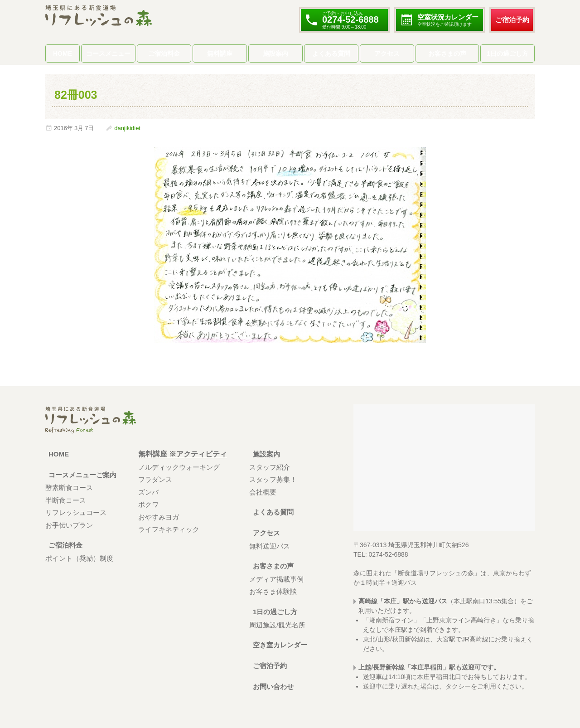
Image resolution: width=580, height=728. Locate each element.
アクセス (387, 53)
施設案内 (275, 53)
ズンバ (148, 492)
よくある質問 (331, 53)
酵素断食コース (69, 488)
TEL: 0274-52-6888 (381, 554)
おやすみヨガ (159, 517)
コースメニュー (108, 53)
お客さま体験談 (273, 591)
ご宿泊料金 (164, 53)
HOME (63, 53)
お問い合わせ (271, 687)
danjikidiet (127, 128)
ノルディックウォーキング (179, 467)
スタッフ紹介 (270, 467)
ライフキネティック (169, 529)
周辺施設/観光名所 (277, 625)
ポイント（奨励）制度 (79, 558)
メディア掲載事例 (276, 579)
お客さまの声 (447, 53)
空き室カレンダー (278, 645)
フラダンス (155, 479)
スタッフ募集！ (273, 479)
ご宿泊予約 (512, 20)
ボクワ (148, 504)
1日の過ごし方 (507, 53)
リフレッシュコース (76, 512)
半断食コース (66, 500)
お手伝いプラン (69, 525)
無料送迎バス (270, 546)
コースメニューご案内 (82, 475)
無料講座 (220, 53)
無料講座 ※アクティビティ (183, 454)
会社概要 (263, 492)
